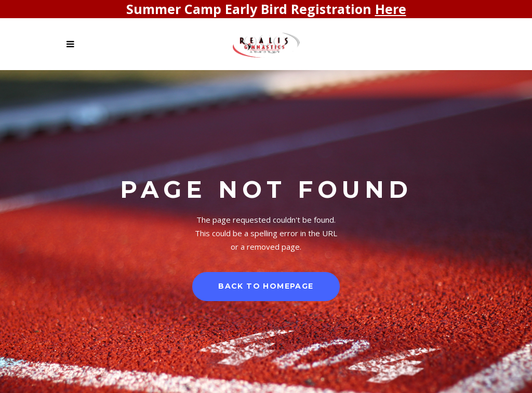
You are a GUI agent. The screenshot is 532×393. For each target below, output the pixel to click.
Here (391, 9)
